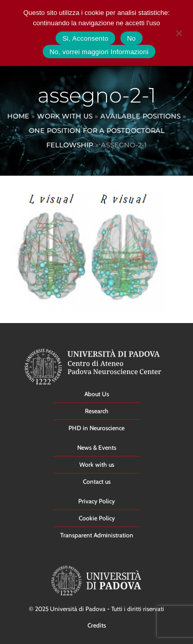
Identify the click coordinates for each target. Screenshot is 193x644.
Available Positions (141, 116)
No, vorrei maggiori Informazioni (99, 52)
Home (18, 116)
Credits (97, 625)
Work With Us (65, 116)
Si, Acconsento (85, 38)
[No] (179, 32)
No (131, 38)
